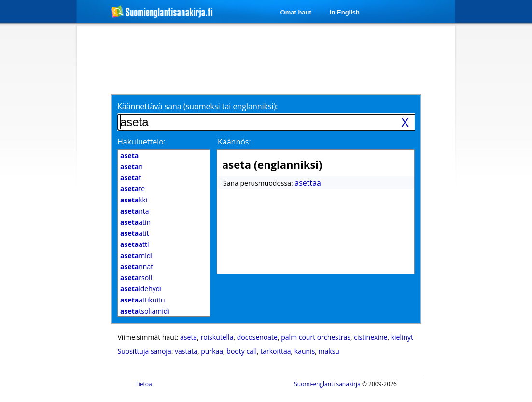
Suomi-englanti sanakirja (327, 384)
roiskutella (217, 337)
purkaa (212, 351)
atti (135, 244)
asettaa (308, 183)
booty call (242, 351)
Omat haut (296, 12)
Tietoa (144, 384)
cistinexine (371, 337)
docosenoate (257, 337)
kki (134, 200)
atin (135, 222)
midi (136, 255)
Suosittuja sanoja (145, 351)
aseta (189, 337)
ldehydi (141, 289)
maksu (329, 351)
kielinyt (402, 337)
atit (135, 233)
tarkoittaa (275, 351)
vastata (186, 351)
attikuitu (143, 300)
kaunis (305, 351)
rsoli (136, 278)
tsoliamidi (145, 311)
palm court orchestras (316, 337)
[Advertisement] (267, 59)
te (133, 189)
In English (345, 12)
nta (135, 211)
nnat (137, 266)
